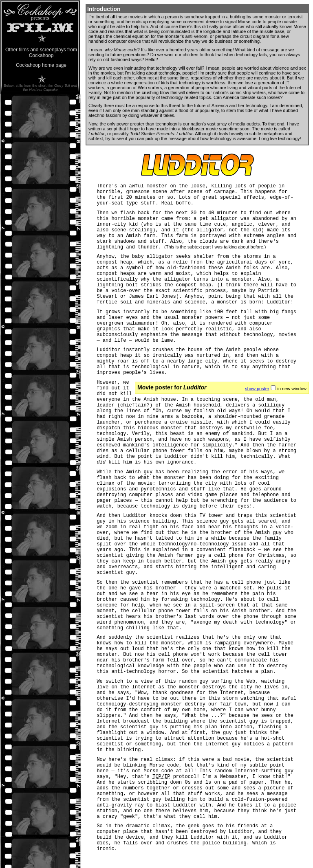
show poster (257, 389)
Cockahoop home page (41, 65)
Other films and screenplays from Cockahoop (41, 53)
